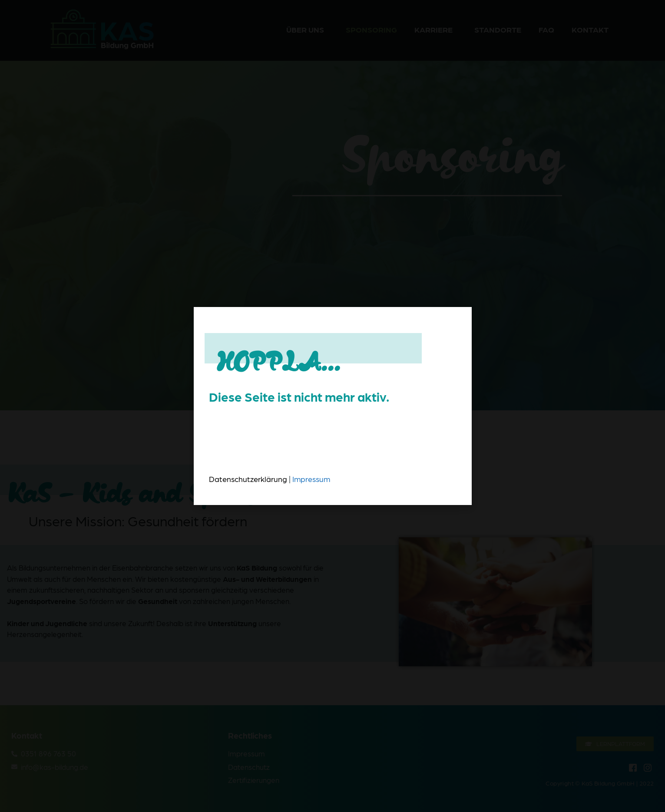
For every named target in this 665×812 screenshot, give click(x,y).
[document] (332, 406)
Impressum (311, 479)
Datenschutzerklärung (248, 479)
